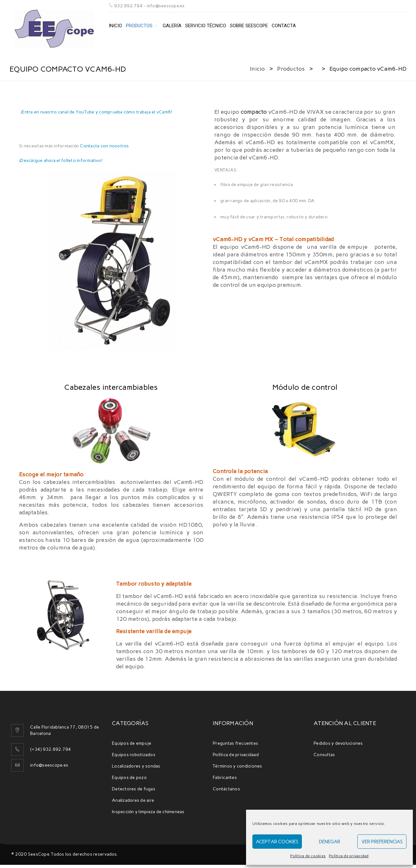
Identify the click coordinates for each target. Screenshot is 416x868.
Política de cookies (308, 856)
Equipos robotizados (134, 755)
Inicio (257, 69)
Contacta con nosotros (104, 146)
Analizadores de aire (133, 800)
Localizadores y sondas (136, 766)
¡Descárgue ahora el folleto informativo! (61, 161)
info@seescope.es (49, 765)
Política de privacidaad (236, 755)
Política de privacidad (349, 856)
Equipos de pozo (129, 778)
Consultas (324, 755)
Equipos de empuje (132, 743)
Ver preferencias (382, 842)
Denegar (330, 842)
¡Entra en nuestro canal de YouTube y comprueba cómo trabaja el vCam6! (96, 112)
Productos (291, 69)
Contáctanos (226, 789)
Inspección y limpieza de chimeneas (148, 812)
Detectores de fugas (134, 789)
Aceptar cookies (277, 842)
